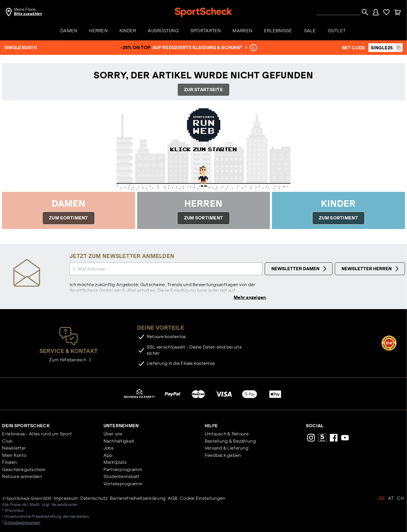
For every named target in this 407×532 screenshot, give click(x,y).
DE (382, 498)
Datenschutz (94, 498)
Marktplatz (115, 462)
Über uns (113, 434)
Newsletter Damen (300, 269)
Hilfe (211, 426)
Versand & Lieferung (227, 448)
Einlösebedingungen (22, 523)
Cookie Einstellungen (203, 498)
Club (7, 441)
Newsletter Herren (371, 269)
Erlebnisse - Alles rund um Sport (37, 434)
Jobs (109, 448)
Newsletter (14, 448)
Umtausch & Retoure (227, 434)
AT (391, 498)
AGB (173, 498)
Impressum (66, 498)
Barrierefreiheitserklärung (138, 498)
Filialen (9, 462)
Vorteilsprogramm (123, 484)
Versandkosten (64, 505)
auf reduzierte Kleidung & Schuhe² (199, 47)
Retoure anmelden (22, 476)
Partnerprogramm (123, 469)
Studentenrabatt (122, 476)
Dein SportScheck (26, 426)
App (108, 455)
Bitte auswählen (28, 14)
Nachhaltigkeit (119, 441)
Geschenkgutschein (24, 469)
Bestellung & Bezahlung (230, 441)
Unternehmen (121, 426)
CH (400, 498)
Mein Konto (14, 455)
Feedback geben (223, 455)
